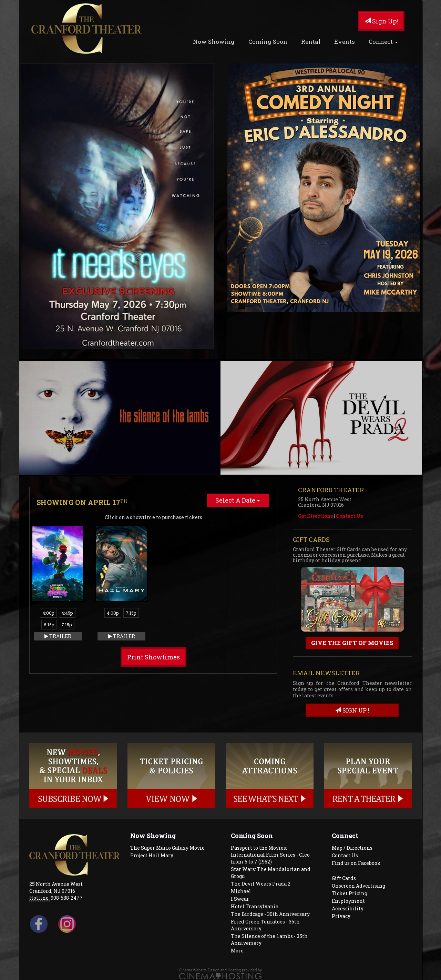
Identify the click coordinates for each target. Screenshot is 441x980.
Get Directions (315, 516)
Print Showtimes (153, 657)
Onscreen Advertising (358, 886)
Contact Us (349, 516)
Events (345, 42)
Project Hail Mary (152, 855)
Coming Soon (268, 42)
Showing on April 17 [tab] (82, 502)
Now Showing (214, 42)
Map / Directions (352, 848)
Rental (311, 42)
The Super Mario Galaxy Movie (167, 848)
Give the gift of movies (352, 643)
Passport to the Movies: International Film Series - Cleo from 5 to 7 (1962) (270, 855)
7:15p (67, 625)
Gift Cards (344, 878)
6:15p (49, 625)
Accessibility (348, 908)
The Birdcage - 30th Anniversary (270, 914)
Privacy (341, 916)
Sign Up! (381, 21)
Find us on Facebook (356, 863)
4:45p (67, 613)
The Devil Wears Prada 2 (261, 884)
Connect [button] (383, 42)
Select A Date (238, 500)
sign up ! (352, 710)
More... (239, 951)
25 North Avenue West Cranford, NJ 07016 (56, 887)
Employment (348, 901)
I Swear (240, 899)
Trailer (58, 636)
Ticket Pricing (350, 893)
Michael (241, 891)
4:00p (48, 613)
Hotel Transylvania (255, 906)
